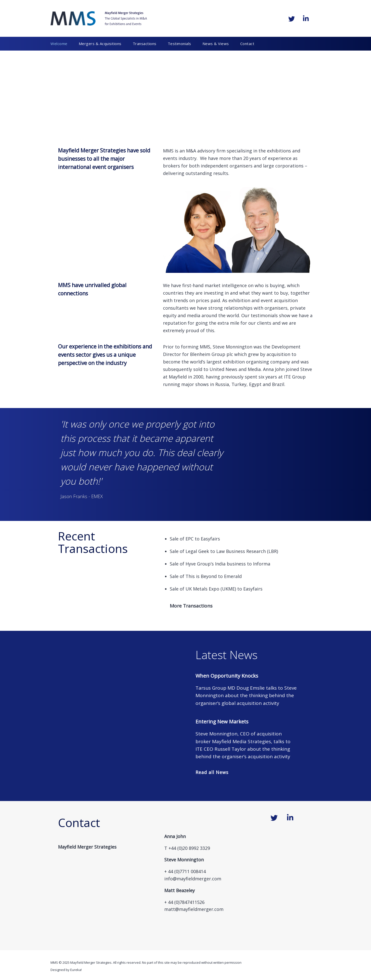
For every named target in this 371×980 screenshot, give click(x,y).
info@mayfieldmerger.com (193, 879)
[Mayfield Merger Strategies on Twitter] (291, 19)
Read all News (212, 772)
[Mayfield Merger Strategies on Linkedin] (306, 19)
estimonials (265, 315)
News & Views (216, 44)
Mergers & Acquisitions (100, 44)
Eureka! (76, 970)
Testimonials (179, 44)
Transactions (145, 44)
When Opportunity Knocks (227, 676)
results (221, 173)
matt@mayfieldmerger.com (194, 909)
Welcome (59, 44)
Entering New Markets (222, 722)
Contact (248, 44)
